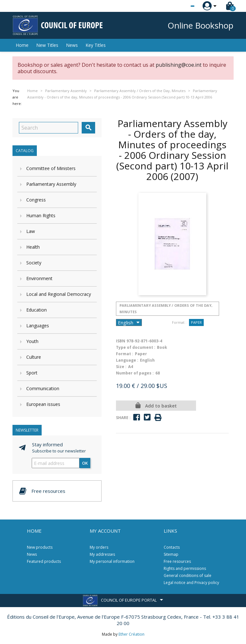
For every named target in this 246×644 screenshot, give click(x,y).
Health (33, 247)
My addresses (102, 554)
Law (31, 231)
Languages (38, 326)
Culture (34, 357)
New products (40, 547)
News (72, 45)
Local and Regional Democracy (59, 294)
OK (85, 463)
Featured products (44, 561)
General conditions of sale (188, 575)
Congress (36, 200)
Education (37, 310)
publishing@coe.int (179, 65)
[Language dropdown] (180, 6)
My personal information (112, 561)
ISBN (121, 341)
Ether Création (131, 634)
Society (34, 263)
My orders (99, 547)
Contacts (172, 547)
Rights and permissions (185, 568)
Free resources (177, 561)
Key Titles (96, 45)
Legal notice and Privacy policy (191, 583)
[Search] (49, 128)
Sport (32, 373)
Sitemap (171, 554)
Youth (32, 341)
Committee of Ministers (51, 168)
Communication (43, 388)
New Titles (47, 45)
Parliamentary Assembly (51, 184)
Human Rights (41, 215)
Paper (196, 322)
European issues (43, 404)
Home (22, 45)
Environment (39, 278)
